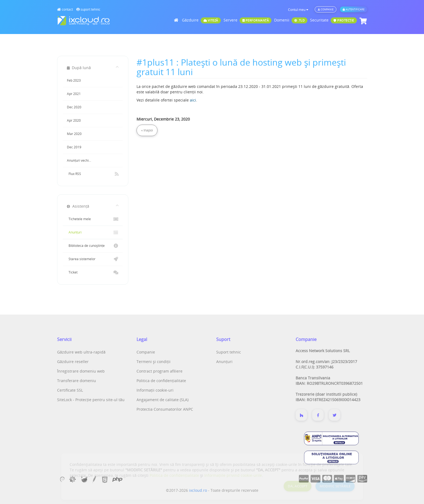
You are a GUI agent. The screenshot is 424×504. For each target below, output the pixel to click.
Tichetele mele (93, 219)
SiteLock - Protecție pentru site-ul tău (91, 400)
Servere (248, 20)
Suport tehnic (229, 352)
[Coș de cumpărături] (363, 21)
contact (65, 9)
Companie (326, 9)
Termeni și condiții (154, 362)
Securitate (333, 20)
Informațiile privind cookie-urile (233, 475)
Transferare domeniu (77, 381)
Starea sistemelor (93, 259)
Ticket (93, 272)
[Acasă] (177, 20)
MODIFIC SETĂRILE (335, 486)
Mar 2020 (74, 134)
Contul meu (298, 10)
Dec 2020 (74, 107)
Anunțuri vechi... (79, 160)
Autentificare (354, 9)
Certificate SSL (70, 390)
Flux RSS (93, 174)
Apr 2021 (74, 94)
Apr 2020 (74, 120)
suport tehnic (88, 9)
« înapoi (147, 130)
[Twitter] (335, 415)
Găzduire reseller (73, 362)
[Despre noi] (301, 415)
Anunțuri (93, 232)
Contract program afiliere (160, 371)
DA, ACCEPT (298, 486)
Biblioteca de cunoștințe (93, 246)
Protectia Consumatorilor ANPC (165, 409)
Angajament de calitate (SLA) (163, 400)
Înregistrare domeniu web (81, 371)
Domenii (291, 20)
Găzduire (201, 20)
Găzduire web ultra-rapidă (81, 352)
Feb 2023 (74, 80)
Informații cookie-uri (155, 390)
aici (193, 100)
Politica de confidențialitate (161, 381)
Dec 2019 (74, 147)
